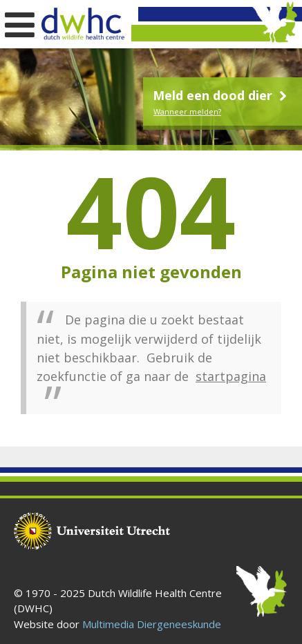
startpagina (231, 376)
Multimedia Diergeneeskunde (152, 624)
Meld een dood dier (221, 95)
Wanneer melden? (187, 111)
